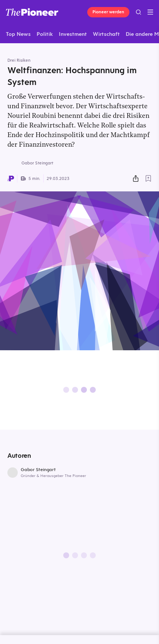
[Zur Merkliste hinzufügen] (148, 178)
